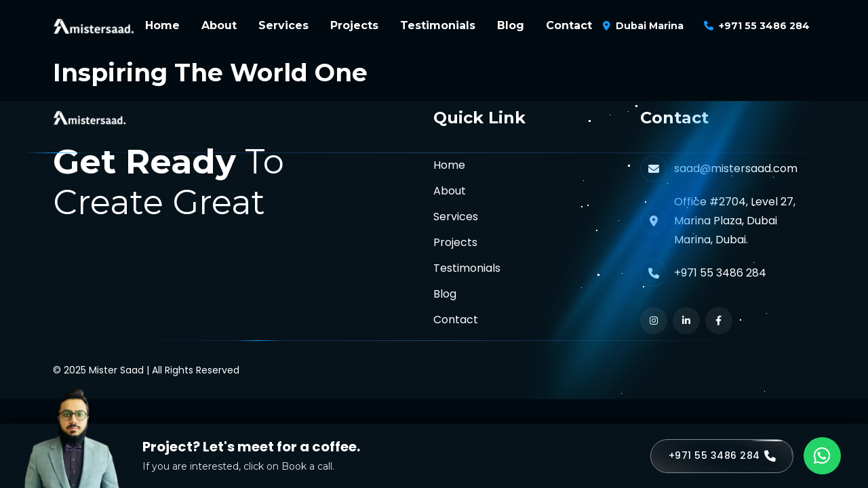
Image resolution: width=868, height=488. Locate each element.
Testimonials (438, 25)
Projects (354, 25)
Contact (569, 25)
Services (283, 25)
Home (162, 25)
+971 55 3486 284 (764, 26)
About (219, 25)
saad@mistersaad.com (736, 168)
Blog (511, 25)
